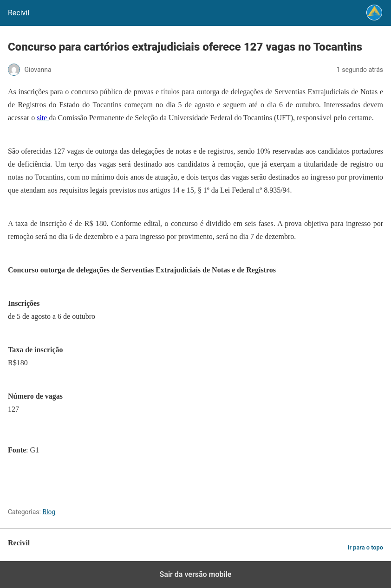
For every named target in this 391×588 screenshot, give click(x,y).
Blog (49, 512)
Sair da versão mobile (196, 574)
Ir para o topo (365, 547)
